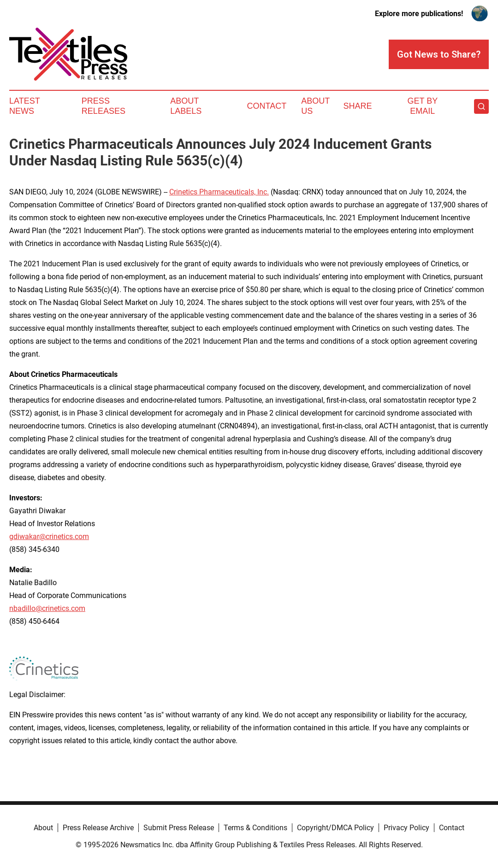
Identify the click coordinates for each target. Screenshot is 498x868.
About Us (315, 106)
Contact (267, 106)
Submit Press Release (179, 828)
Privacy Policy (406, 828)
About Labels (186, 106)
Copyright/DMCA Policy (335, 828)
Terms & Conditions (255, 828)
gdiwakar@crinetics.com (49, 537)
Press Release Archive (98, 828)
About (43, 828)
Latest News (24, 106)
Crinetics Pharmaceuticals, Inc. (219, 192)
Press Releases (104, 106)
